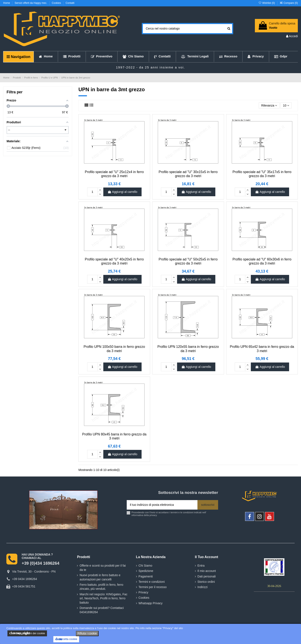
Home (7, 3)
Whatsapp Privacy (151, 603)
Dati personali (207, 576)
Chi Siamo (146, 566)
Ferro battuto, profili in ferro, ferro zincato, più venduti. (101, 587)
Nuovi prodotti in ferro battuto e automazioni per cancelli (100, 577)
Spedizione (146, 571)
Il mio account (207, 571)
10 (286, 105)
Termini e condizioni (152, 582)
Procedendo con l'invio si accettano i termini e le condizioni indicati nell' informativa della (169, 514)
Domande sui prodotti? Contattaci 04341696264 (102, 610)
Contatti (70, 3)
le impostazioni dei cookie (27, 633)
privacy (153, 515)
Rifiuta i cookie (87, 633)
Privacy (143, 592)
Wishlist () (267, 3)
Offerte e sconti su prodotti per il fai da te (103, 568)
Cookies (57, 3)
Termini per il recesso (153, 587)
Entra (201, 566)
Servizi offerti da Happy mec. (31, 3)
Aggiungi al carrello (122, 192)
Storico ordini (206, 582)
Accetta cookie (66, 639)
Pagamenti (146, 576)
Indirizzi (202, 587)
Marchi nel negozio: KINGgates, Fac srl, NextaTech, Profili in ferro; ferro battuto (103, 598)
